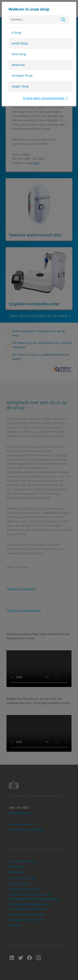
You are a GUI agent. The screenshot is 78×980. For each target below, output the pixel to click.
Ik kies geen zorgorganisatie (46, 98)
